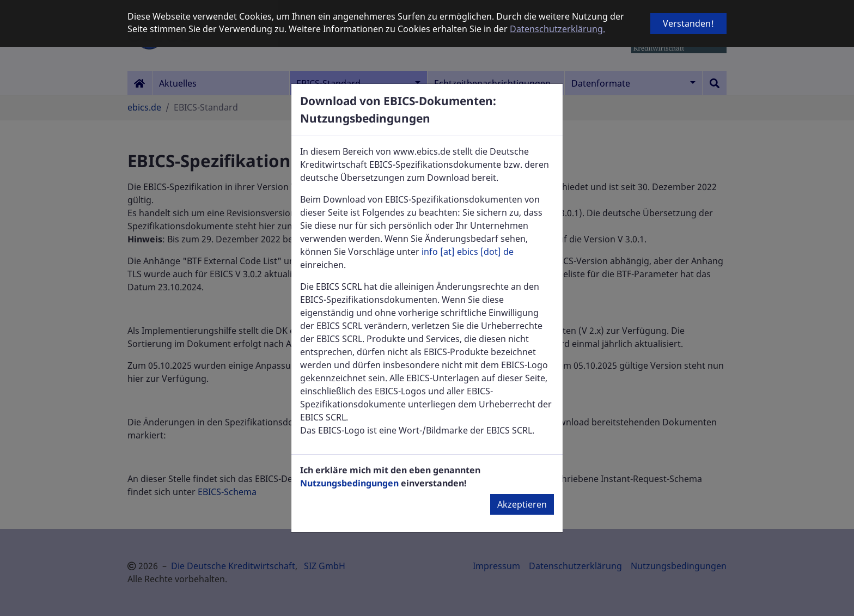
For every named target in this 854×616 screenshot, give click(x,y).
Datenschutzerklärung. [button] (557, 29)
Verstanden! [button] (688, 23)
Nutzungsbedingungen (349, 483)
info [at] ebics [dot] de (468, 252)
